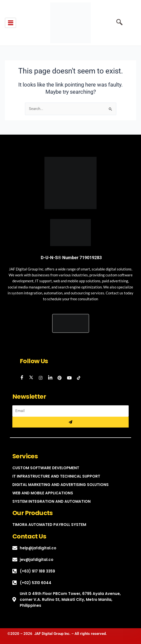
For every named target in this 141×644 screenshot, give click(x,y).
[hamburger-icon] (10, 23)
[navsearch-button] (118, 23)
